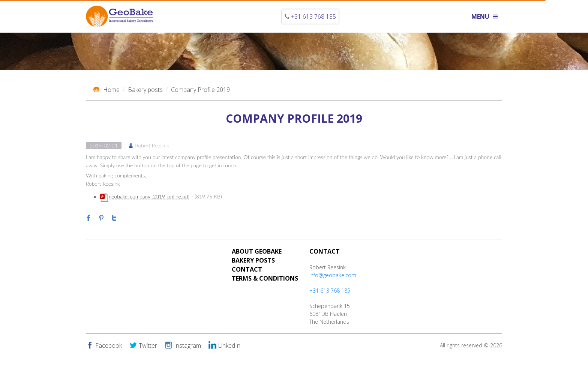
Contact (247, 269)
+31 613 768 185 (313, 17)
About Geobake (257, 251)
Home (106, 90)
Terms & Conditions (265, 278)
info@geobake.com (333, 275)
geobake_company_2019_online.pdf (149, 196)
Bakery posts (145, 90)
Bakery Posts (253, 260)
